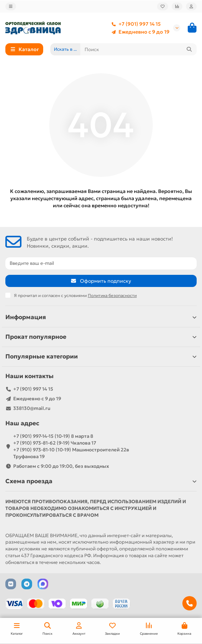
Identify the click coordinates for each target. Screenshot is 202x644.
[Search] (139, 49)
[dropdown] (11, 6)
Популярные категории (101, 356)
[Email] (101, 263)
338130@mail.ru (32, 408)
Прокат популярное (101, 337)
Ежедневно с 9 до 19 (139, 32)
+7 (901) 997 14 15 (135, 24)
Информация (101, 317)
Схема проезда (101, 481)
